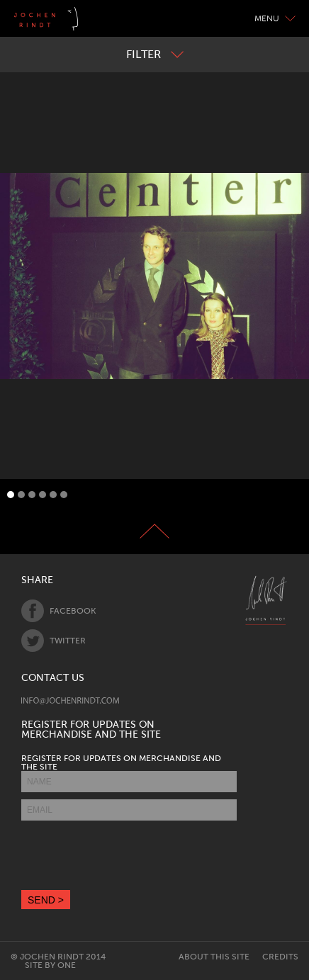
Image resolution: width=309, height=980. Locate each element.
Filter (155, 54)
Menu (275, 18)
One (67, 965)
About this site (214, 957)
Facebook (58, 611)
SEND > (46, 900)
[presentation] (129, 855)
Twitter (54, 641)
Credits (280, 957)
